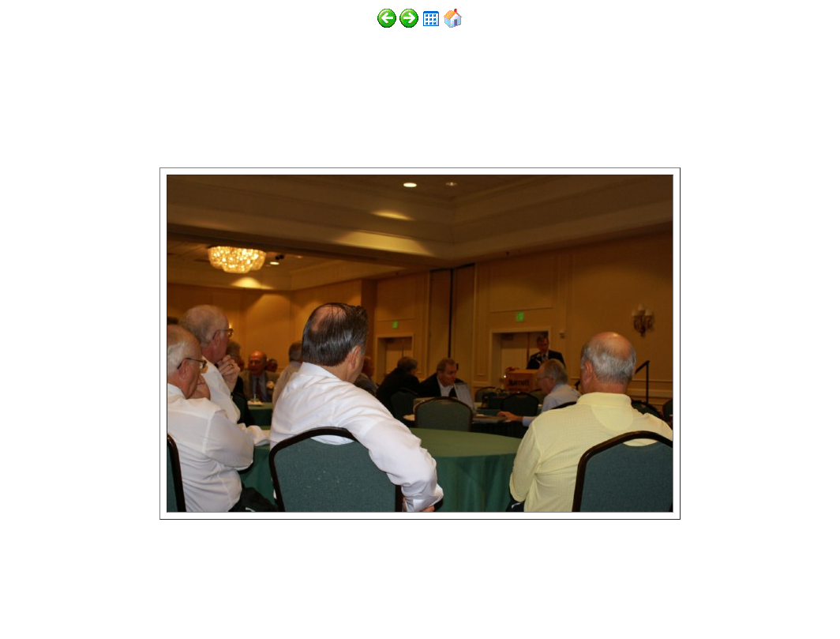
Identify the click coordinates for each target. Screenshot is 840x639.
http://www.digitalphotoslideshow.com (220, 593)
